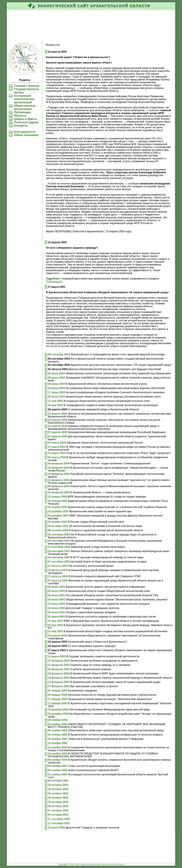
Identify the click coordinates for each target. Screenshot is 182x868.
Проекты (20, 116)
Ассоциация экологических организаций (24, 99)
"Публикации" (54, 281)
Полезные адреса (26, 122)
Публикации (22, 112)
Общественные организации (25, 107)
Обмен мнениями (26, 135)
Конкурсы (21, 126)
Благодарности (25, 132)
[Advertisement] (91, 26)
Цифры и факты (25, 119)
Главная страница (27, 86)
